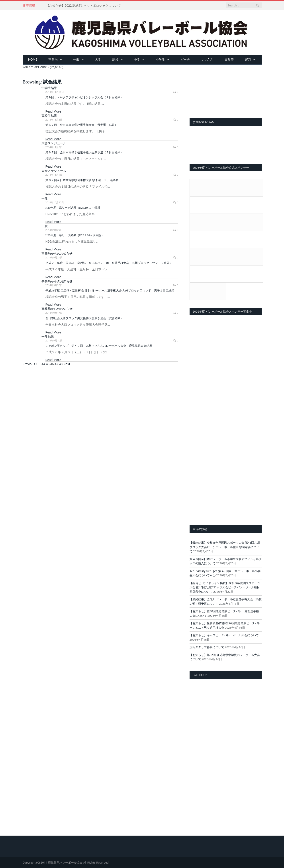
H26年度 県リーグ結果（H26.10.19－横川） (74, 208)
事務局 (53, 59)
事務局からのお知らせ (57, 253)
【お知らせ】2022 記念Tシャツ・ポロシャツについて (83, 6)
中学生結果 (49, 88)
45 (48, 364)
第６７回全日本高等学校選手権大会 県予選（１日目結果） (83, 180)
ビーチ (185, 59)
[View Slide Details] (226, 94)
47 (57, 364)
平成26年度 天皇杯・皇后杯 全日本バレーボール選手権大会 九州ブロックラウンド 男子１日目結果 (110, 290)
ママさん (207, 59)
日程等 (229, 59)
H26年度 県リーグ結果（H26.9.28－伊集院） (75, 235)
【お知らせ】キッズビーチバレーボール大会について (224, 635)
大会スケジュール (54, 143)
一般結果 (48, 336)
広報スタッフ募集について (207, 647)
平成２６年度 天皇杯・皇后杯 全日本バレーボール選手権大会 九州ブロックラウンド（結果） (109, 263)
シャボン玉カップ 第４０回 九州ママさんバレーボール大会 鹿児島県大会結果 (99, 346)
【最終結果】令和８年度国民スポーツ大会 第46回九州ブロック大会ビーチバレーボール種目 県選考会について (225, 547)
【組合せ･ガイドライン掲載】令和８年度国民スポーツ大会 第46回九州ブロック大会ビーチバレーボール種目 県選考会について (225, 587)
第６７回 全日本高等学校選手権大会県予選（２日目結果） (84, 152)
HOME (33, 59)
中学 (137, 59)
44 (43, 364)
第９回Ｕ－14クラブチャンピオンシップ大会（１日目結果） (84, 97)
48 (61, 364)
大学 (98, 59)
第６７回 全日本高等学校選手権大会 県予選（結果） (81, 125)
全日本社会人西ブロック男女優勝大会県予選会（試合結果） (84, 318)
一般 (76, 59)
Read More (53, 111)
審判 (248, 59)
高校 (115, 59)
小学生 (160, 59)
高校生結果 (49, 116)
